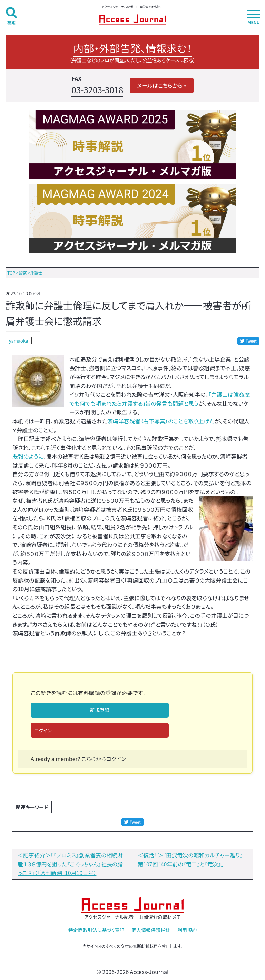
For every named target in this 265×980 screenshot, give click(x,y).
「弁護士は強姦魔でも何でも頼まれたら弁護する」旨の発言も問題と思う (160, 399)
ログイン (43, 730)
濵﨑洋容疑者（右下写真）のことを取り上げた (161, 421)
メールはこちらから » (162, 85)
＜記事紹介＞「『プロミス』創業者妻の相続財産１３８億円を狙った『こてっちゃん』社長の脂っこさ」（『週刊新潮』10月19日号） (70, 864)
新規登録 (100, 710)
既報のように (28, 456)
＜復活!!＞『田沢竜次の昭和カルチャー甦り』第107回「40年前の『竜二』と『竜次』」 (190, 859)
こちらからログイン (104, 759)
